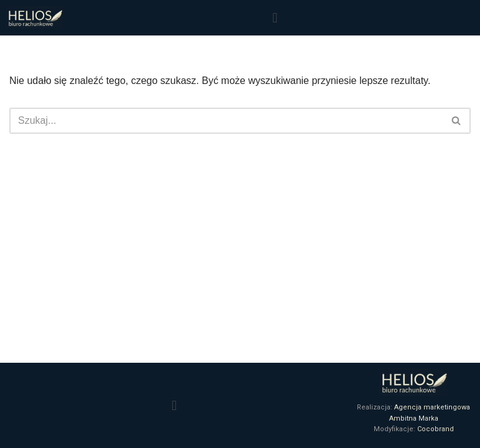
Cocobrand (436, 429)
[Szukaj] (226, 121)
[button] (275, 18)
